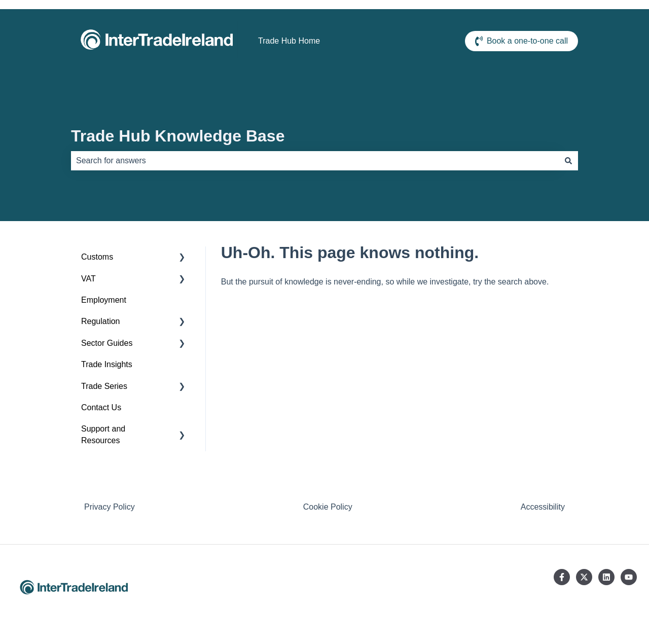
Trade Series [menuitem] (104, 386)
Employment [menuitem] (104, 300)
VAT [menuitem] (88, 279)
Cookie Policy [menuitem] (328, 507)
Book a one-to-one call (521, 41)
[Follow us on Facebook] (562, 577)
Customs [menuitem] (97, 257)
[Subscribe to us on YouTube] (629, 577)
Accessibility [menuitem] (543, 507)
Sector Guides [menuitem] (107, 343)
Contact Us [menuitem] (101, 407)
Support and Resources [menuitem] (103, 434)
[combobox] (315, 161)
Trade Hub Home (289, 41)
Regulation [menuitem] (101, 321)
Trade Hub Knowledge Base (178, 136)
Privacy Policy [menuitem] (110, 507)
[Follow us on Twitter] (584, 577)
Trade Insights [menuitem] (107, 364)
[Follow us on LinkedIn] (606, 577)
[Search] (568, 161)
